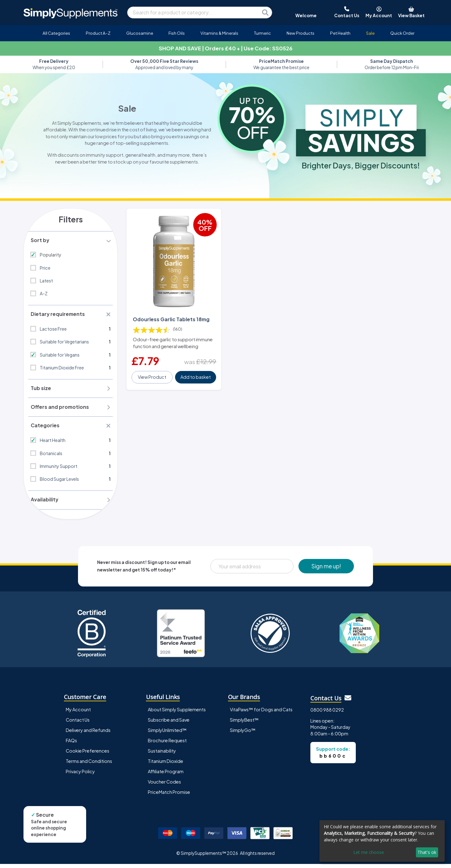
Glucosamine (140, 33)
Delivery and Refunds (88, 734)
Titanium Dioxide (166, 765)
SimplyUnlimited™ (167, 734)
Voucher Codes (164, 785)
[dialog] (382, 841)
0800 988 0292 (327, 713)
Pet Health (340, 33)
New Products (301, 33)
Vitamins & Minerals (219, 33)
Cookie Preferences (88, 754)
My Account (78, 713)
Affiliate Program (166, 775)
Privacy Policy (80, 775)
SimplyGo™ (243, 734)
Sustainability (162, 754)
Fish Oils (177, 33)
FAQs (71, 744)
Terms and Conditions (89, 765)
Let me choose (369, 852)
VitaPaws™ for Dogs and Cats (261, 713)
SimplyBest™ (244, 723)
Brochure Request (167, 744)
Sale (370, 33)
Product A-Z (98, 33)
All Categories (56, 33)
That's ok (427, 852)
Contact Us (78, 723)
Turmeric (262, 33)
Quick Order (402, 33)
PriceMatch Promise (169, 796)
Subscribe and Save (169, 723)
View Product (152, 374)
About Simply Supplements (177, 713)
